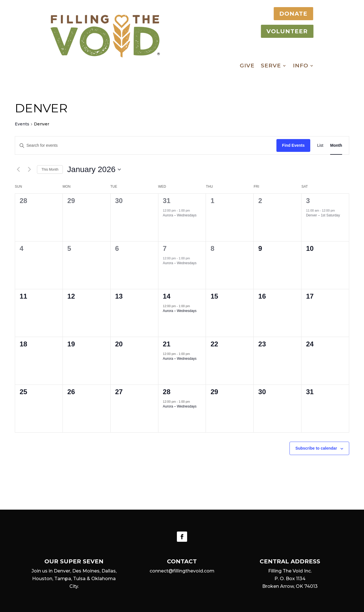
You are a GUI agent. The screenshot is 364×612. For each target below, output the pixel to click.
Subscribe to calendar (316, 448)
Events (22, 124)
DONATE (289, 14)
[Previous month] (18, 169)
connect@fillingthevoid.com (182, 571)
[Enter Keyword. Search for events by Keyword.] (146, 145)
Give (247, 66)
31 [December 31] (167, 201)
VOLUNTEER (283, 31)
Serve (271, 66)
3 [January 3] (308, 201)
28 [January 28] (167, 392)
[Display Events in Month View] (336, 145)
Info (301, 66)
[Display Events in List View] (320, 145)
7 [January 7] (165, 248)
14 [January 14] (167, 296)
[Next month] (29, 169)
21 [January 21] (167, 344)
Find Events (293, 145)
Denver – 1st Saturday (323, 215)
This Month (50, 169)
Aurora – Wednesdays (180, 215)
